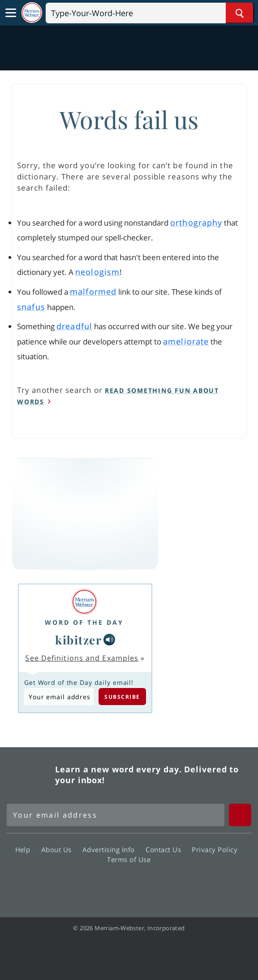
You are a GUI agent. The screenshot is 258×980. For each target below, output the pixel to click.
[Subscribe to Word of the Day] (59, 697)
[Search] (149, 13)
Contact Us (166, 849)
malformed (93, 292)
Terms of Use (129, 859)
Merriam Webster (30, 775)
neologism (97, 272)
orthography (196, 222)
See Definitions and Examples (82, 658)
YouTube (145, 885)
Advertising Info (111, 849)
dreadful (74, 326)
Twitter (113, 885)
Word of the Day (84, 622)
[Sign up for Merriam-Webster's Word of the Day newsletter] (116, 815)
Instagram (177, 885)
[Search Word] (239, 13)
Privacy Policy (217, 849)
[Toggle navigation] (11, 13)
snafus (31, 307)
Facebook (80, 885)
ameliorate (186, 341)
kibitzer (78, 640)
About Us (59, 849)
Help (25, 849)
